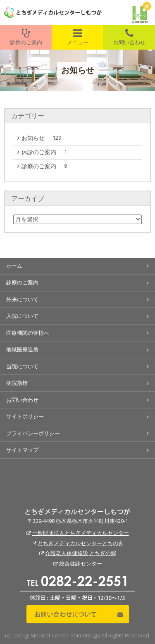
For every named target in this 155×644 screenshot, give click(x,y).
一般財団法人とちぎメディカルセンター (81, 533)
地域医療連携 (22, 349)
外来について (22, 299)
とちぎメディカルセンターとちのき (81, 543)
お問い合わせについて (78, 614)
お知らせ (43, 138)
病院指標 (17, 383)
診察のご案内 (26, 37)
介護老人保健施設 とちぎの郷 (81, 553)
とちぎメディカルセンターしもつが (77, 512)
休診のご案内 (46, 152)
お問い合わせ (129, 37)
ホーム (14, 266)
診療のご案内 (46, 166)
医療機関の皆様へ (28, 333)
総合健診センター (81, 563)
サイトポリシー (25, 416)
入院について (22, 316)
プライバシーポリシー (33, 433)
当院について (22, 366)
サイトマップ (22, 450)
